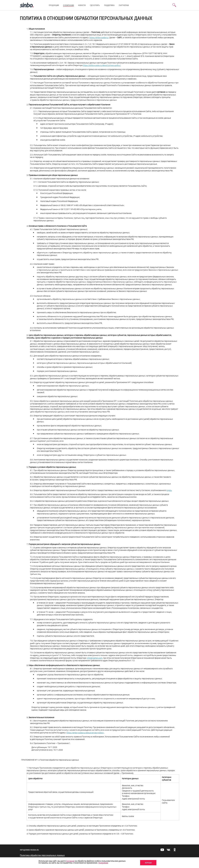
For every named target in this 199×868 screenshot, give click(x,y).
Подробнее (103, 863)
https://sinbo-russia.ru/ (99, 37)
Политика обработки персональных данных (42, 855)
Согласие (70, 861)
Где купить (95, 5)
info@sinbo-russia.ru (29, 850)
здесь (169, 490)
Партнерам (124, 5)
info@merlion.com (95, 658)
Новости (82, 5)
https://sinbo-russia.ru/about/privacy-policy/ (102, 65)
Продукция (54, 5)
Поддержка (109, 5)
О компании (68, 5)
